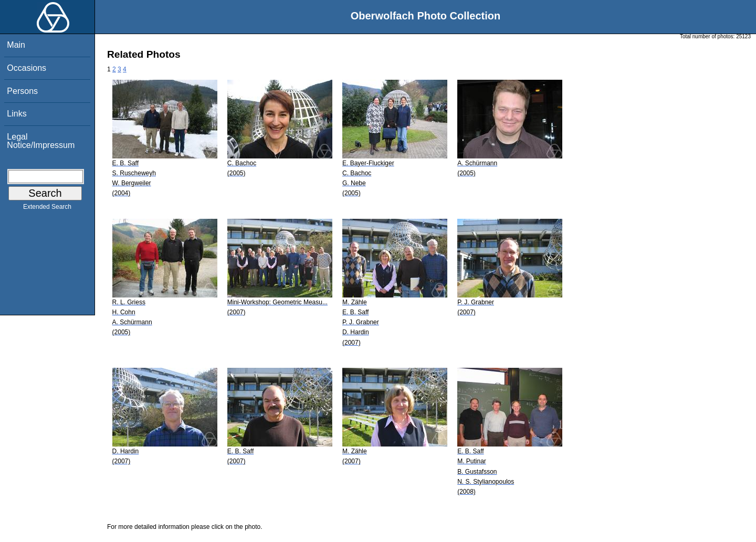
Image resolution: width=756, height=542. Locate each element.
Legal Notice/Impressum (41, 141)
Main (16, 45)
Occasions (27, 68)
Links (17, 114)
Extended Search (47, 209)
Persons (22, 91)
